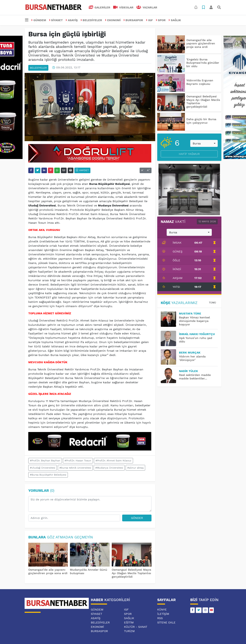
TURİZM (129, 631)
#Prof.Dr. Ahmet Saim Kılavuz (113, 461)
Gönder (137, 518)
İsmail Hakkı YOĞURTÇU (197, 334)
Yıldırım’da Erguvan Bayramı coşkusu (200, 82)
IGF (149, 20)
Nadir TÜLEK (188, 371)
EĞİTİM (129, 622)
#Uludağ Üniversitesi (43, 468)
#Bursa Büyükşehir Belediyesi (48, 475)
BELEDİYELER (91, 20)
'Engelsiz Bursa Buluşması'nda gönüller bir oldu (203, 63)
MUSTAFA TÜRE (190, 313)
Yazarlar (147, 7)
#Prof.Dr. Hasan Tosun (78, 461)
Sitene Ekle (166, 622)
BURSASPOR (133, 20)
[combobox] (204, 143)
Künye (162, 609)
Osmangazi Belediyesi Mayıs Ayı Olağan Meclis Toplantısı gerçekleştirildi (131, 573)
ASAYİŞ (72, 20)
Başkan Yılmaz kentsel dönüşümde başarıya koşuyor (194, 321)
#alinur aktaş (135, 468)
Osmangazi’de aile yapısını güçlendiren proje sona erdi (48, 571)
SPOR (161, 20)
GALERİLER (100, 7)
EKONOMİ (113, 20)
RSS (160, 618)
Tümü (212, 303)
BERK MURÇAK (190, 353)
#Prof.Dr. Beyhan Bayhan (45, 461)
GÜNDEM (39, 20)
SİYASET (56, 20)
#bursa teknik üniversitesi (75, 468)
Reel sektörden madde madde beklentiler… (195, 377)
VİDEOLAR (123, 7)
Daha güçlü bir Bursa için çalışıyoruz (201, 121)
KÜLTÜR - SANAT (136, 627)
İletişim (163, 614)
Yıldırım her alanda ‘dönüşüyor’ (192, 358)
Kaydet (83, 170)
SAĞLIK (175, 20)
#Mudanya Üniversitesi (109, 468)
